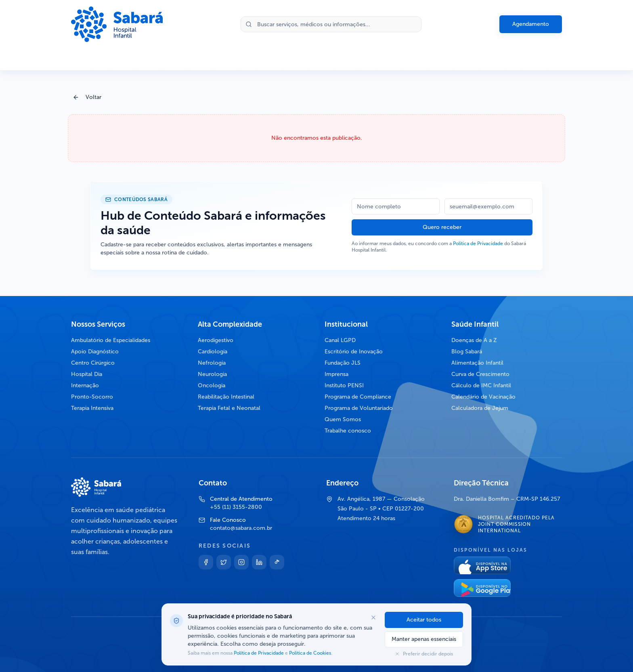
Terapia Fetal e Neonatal (229, 408)
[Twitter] (224, 562)
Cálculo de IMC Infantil (481, 385)
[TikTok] (277, 562)
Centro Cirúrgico (93, 363)
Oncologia (212, 385)
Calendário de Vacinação (483, 397)
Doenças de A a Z (474, 340)
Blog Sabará (467, 352)
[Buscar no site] (331, 24)
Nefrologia (212, 363)
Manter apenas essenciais (424, 639)
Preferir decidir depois (424, 654)
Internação (85, 385)
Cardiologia (213, 352)
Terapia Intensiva (92, 408)
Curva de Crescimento (480, 374)
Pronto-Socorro (92, 397)
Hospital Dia (87, 374)
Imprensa (336, 374)
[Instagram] (241, 562)
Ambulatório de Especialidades (111, 340)
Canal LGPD (340, 340)
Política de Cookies (309, 653)
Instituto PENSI (344, 385)
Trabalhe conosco (348, 431)
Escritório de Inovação (354, 352)
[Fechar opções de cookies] (373, 617)
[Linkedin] (259, 562)
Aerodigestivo (216, 340)
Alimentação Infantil (477, 363)
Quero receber (442, 227)
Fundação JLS (343, 363)
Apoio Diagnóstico (95, 352)
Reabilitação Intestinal (226, 397)
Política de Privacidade (478, 244)
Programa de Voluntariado (359, 408)
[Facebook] (206, 562)
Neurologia (212, 374)
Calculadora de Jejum (480, 408)
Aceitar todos (424, 620)
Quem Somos (343, 419)
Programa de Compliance (358, 397)
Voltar (87, 97)
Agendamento (531, 24)
